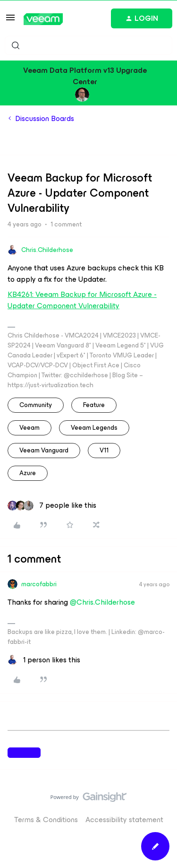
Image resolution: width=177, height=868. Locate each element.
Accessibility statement (124, 820)
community (36, 405)
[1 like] (44, 660)
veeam (29, 428)
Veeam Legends (94, 428)
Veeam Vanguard (44, 450)
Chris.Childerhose (47, 250)
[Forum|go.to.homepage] (43, 19)
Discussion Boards (45, 119)
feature (94, 405)
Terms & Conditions (46, 820)
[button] (10, 21)
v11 (104, 450)
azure (28, 473)
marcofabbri (39, 584)
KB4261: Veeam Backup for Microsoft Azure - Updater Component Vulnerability (82, 300)
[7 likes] (52, 505)
